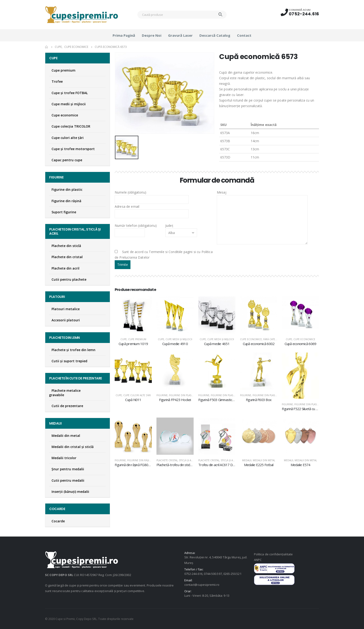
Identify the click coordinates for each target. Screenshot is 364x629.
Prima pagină (124, 35)
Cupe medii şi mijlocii (179, 339)
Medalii (247, 460)
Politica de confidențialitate (273, 554)
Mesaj (262, 206)
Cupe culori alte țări (137, 395)
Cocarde (58, 521)
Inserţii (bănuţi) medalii (70, 492)
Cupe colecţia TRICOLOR (71, 126)
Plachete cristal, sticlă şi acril (176, 460)
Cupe (124, 339)
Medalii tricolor (64, 458)
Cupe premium (137, 339)
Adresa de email (152, 210)
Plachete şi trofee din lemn (73, 350)
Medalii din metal (264, 460)
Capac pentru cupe (67, 160)
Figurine (162, 395)
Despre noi (152, 35)
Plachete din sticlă (66, 246)
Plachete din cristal (67, 257)
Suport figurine (64, 212)
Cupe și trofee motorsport (73, 149)
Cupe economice (251, 339)
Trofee (57, 81)
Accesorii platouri (66, 320)
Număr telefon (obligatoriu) (136, 229)
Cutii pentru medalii (68, 480)
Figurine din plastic (182, 395)
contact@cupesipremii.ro (202, 585)
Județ (181, 229)
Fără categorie (273, 339)
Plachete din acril (65, 268)
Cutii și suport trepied (69, 361)
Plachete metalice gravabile (65, 393)
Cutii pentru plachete (69, 279)
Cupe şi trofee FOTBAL (70, 93)
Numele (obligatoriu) (152, 196)
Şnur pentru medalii (68, 469)
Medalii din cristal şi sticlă (73, 447)
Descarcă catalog (215, 35)
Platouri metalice (66, 309)
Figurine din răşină (140, 460)
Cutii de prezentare (67, 406)
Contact (244, 35)
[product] (133, 315)
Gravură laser (180, 35)
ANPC (258, 560)
